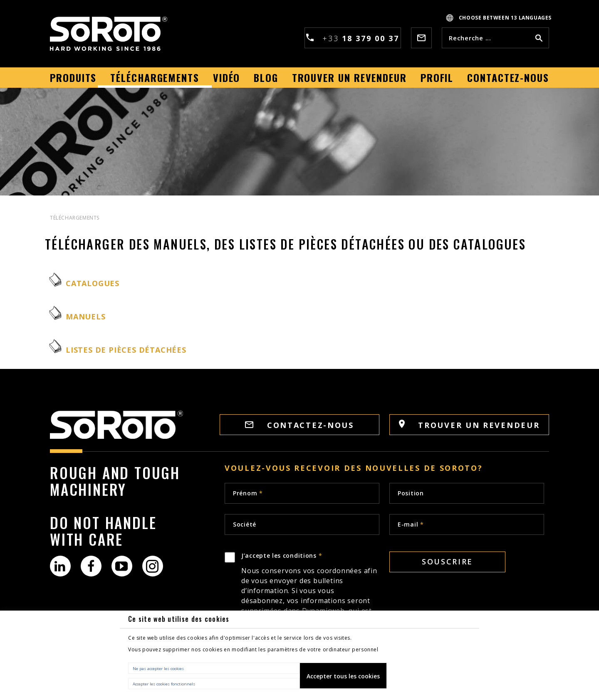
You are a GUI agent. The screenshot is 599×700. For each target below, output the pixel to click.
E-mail (411, 524)
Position (411, 493)
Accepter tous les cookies (343, 676)
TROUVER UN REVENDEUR (469, 425)
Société (245, 524)
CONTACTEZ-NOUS (299, 425)
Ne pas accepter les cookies (158, 669)
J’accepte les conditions (310, 599)
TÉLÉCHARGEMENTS (75, 218)
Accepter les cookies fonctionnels (164, 684)
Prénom (248, 493)
